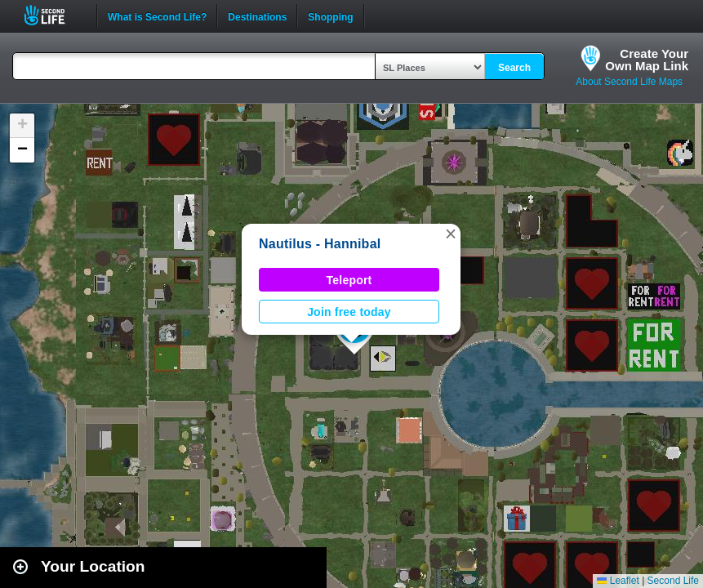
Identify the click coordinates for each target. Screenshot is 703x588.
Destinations (257, 16)
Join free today (349, 312)
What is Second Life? (157, 16)
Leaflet (618, 581)
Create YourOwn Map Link (647, 60)
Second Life (53, 15)
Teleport (349, 280)
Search (514, 68)
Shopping (330, 16)
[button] (451, 234)
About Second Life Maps (629, 82)
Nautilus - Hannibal (320, 244)
